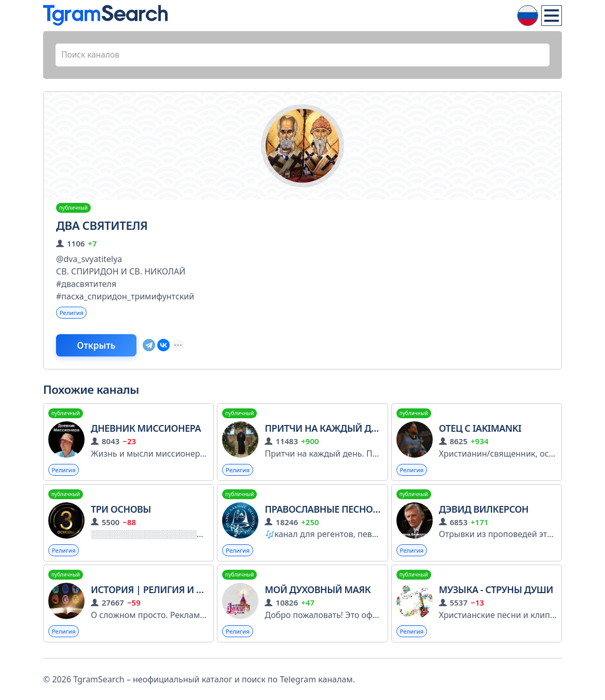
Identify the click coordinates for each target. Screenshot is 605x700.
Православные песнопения (340, 512)
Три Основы (121, 512)
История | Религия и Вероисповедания (190, 593)
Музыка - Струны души (496, 593)
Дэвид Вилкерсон (484, 512)
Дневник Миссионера (146, 431)
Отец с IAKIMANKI (480, 431)
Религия (72, 314)
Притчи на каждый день (327, 431)
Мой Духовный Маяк (318, 593)
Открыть (101, 347)
